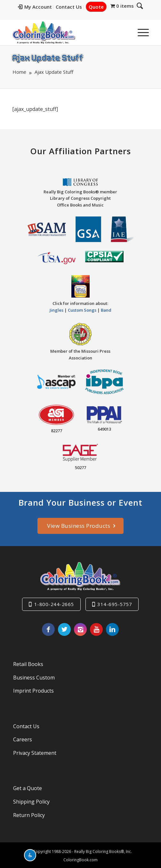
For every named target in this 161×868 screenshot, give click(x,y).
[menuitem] (35, 7)
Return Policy (29, 815)
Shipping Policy (31, 802)
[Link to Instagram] (80, 629)
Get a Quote (28, 788)
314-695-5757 (115, 604)
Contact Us (69, 7)
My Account (35, 7)
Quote (96, 7)
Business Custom (34, 678)
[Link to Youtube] (96, 629)
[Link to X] (64, 629)
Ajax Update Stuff (48, 57)
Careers (23, 739)
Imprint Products (33, 691)
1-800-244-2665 (54, 604)
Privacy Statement (35, 753)
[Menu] (140, 32)
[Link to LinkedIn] (112, 629)
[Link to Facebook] (48, 629)
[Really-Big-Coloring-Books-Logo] (67, 32)
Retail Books (28, 664)
